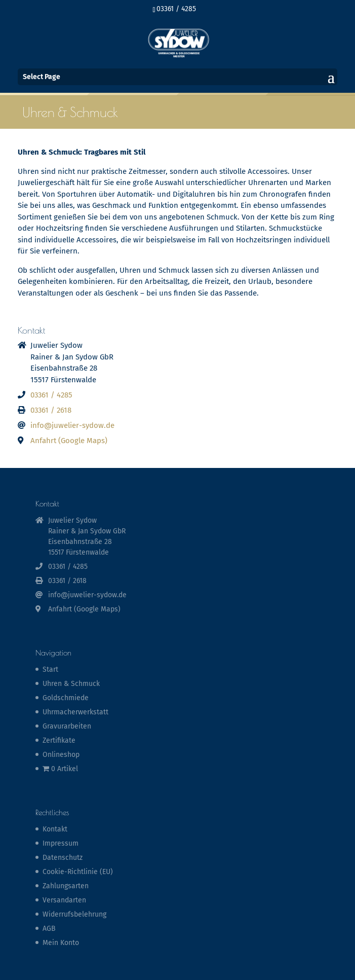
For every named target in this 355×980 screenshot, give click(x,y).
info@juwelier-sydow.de (72, 425)
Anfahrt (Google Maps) (69, 441)
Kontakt (55, 829)
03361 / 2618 (51, 410)
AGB (49, 929)
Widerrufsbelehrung (74, 914)
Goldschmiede (66, 698)
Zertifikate (59, 740)
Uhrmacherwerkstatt (75, 712)
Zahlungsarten (66, 886)
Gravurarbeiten (67, 726)
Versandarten (64, 900)
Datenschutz (63, 858)
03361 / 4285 (176, 9)
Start (50, 669)
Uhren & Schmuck (71, 684)
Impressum (61, 843)
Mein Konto (61, 943)
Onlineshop (61, 755)
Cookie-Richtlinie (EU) (78, 872)
